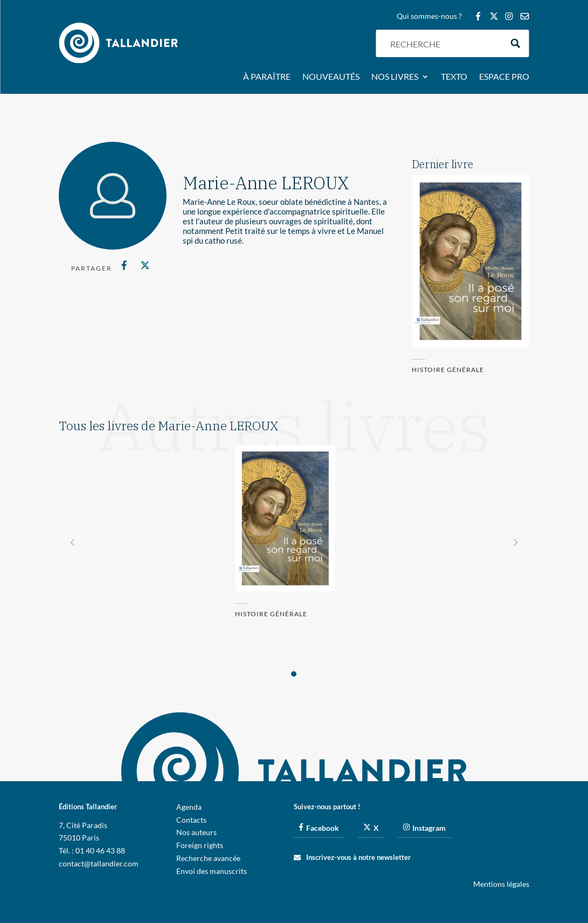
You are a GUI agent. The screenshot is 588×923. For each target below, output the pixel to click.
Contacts (191, 820)
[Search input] (444, 43)
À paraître (267, 77)
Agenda (189, 807)
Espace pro (504, 77)
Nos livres (395, 77)
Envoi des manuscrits (212, 871)
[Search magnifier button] (516, 43)
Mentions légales (501, 884)
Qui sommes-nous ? (429, 16)
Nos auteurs (196, 832)
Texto (454, 77)
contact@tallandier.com (99, 863)
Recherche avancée (208, 858)
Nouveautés (331, 77)
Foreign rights (200, 845)
